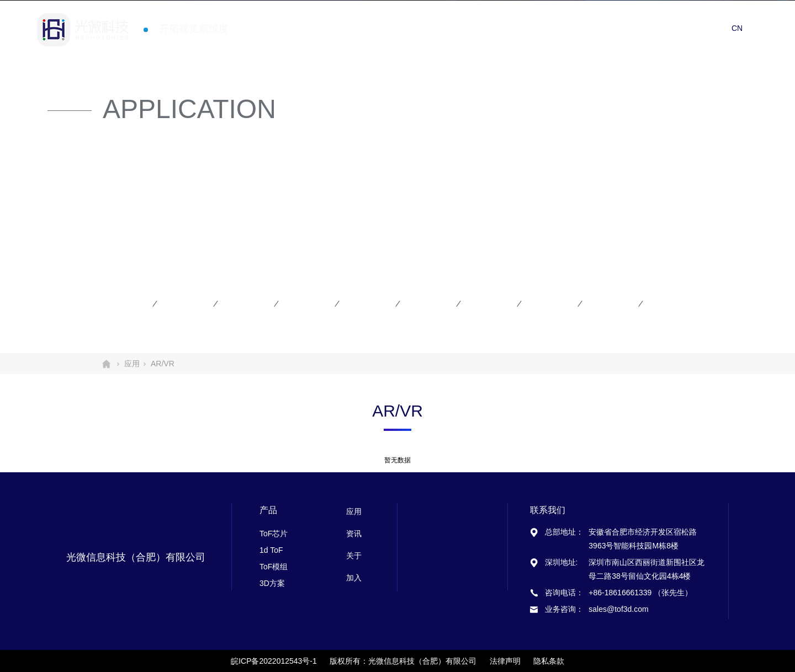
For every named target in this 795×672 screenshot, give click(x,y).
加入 (709, 27)
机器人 (300, 303)
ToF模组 (274, 567)
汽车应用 (487, 303)
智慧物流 (548, 303)
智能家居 (426, 303)
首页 (510, 27)
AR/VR (179, 303)
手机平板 (123, 303)
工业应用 (608, 303)
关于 (669, 27)
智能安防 (244, 303)
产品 (550, 27)
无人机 (361, 303)
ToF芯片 (274, 534)
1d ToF (271, 550)
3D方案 (272, 583)
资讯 (629, 27)
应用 (590, 27)
